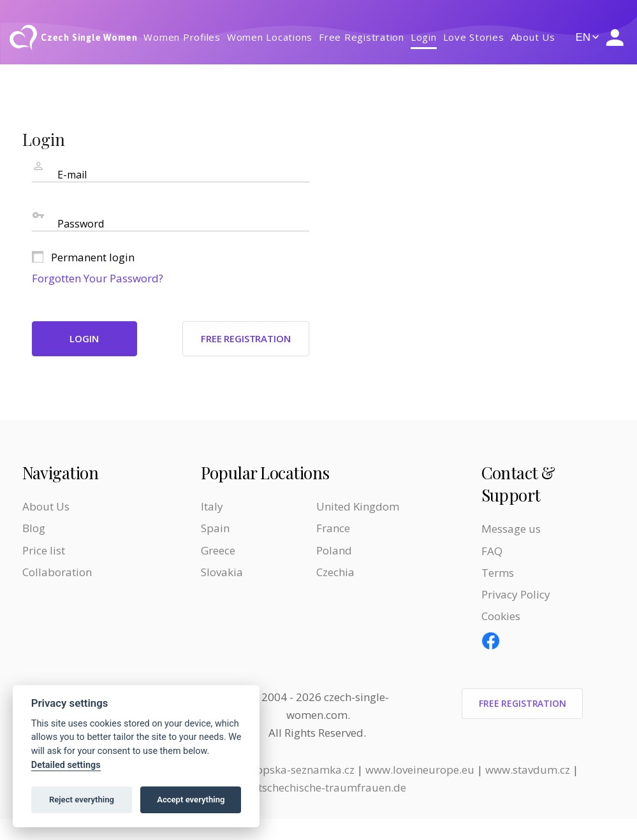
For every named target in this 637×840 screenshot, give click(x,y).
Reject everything (82, 800)
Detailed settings (66, 765)
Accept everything (191, 800)
